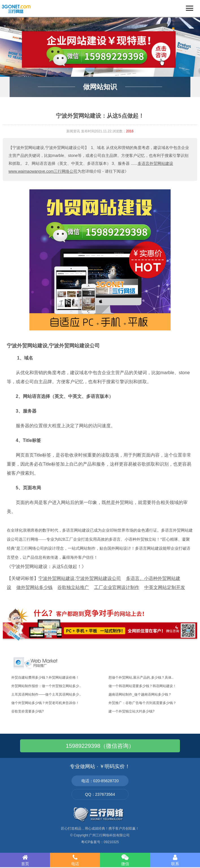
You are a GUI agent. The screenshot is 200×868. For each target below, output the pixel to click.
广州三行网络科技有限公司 (109, 835)
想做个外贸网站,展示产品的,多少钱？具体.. (141, 678)
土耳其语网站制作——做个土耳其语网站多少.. (46, 694)
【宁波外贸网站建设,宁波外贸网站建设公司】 (49, 148)
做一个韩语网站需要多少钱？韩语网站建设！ (142, 686)
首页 (25, 860)
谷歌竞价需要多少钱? (28, 711)
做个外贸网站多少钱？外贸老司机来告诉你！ (45, 703)
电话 (75, 860)
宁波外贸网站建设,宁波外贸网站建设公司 (53, 346)
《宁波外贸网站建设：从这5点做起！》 (46, 566)
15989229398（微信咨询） (100, 746)
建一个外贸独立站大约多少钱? (131, 711)
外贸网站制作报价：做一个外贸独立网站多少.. (46, 686)
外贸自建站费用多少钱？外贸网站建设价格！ (45, 678)
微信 (125, 860)
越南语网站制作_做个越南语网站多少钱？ (140, 694)
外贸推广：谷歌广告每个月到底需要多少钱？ (142, 703)
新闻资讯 (73, 131)
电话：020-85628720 (100, 781)
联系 (175, 860)
